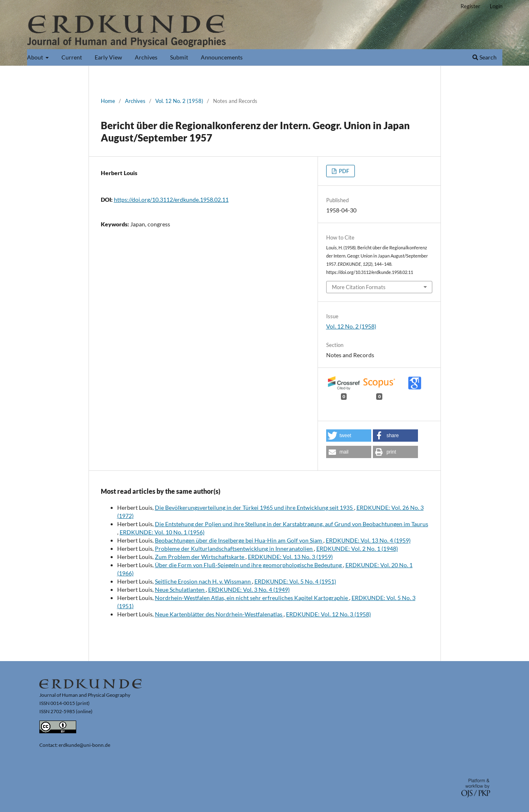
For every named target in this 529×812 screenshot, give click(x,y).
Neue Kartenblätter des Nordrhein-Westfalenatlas (219, 614)
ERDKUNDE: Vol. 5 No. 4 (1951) (295, 581)
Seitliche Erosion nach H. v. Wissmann (203, 581)
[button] (349, 436)
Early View (108, 57)
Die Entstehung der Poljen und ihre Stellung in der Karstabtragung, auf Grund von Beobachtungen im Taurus (292, 524)
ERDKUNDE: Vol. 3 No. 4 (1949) (249, 590)
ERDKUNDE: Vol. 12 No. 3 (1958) (328, 614)
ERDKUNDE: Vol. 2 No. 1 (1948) (357, 549)
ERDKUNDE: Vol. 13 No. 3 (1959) (290, 557)
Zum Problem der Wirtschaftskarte (200, 557)
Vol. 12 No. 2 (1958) (179, 101)
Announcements (222, 57)
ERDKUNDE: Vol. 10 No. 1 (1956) (162, 532)
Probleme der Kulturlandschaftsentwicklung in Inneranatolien (234, 549)
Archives (146, 57)
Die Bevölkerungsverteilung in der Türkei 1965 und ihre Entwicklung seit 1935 (254, 507)
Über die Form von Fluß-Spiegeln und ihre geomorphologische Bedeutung (249, 565)
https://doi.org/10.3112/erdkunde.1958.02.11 (171, 200)
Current (72, 57)
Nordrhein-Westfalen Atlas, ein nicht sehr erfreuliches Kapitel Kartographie (252, 598)
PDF (343, 171)
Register (470, 6)
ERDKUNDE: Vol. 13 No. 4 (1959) (368, 540)
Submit (179, 57)
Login (496, 6)
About (36, 57)
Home (108, 101)
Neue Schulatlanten (180, 590)
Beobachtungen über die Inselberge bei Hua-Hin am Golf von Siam (239, 540)
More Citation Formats (359, 287)
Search (485, 57)
